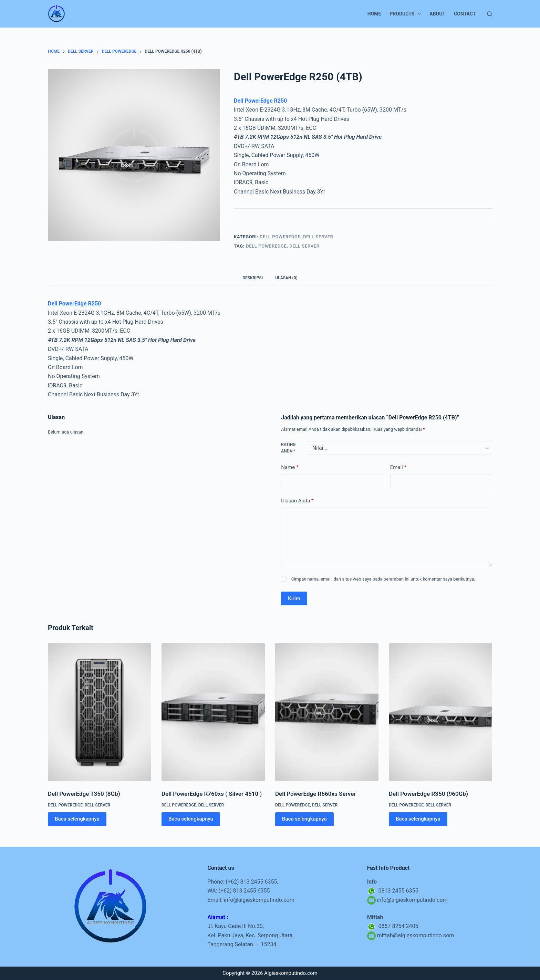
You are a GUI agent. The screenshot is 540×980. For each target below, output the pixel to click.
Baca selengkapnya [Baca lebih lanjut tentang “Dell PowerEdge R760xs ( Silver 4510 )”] (191, 819)
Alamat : (218, 917)
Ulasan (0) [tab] (286, 278)
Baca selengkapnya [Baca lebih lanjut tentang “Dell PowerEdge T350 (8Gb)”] (77, 819)
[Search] (490, 14)
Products (407, 14)
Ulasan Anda (297, 501)
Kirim (294, 598)
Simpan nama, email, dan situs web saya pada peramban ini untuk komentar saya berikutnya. (383, 579)
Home (374, 14)
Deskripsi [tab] (253, 278)
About (437, 14)
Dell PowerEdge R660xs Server (316, 794)
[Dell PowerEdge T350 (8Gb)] (100, 712)
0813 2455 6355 (393, 891)
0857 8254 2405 (393, 926)
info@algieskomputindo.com (259, 900)
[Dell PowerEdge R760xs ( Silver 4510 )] (213, 712)
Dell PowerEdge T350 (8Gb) (84, 794)
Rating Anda (288, 448)
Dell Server (318, 237)
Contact (465, 14)
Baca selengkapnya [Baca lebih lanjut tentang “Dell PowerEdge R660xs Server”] (304, 819)
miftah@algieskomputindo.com (416, 935)
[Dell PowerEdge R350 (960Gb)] (440, 712)
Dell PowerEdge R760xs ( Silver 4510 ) (212, 794)
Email (398, 467)
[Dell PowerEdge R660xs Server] (327, 712)
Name (290, 467)
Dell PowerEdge (280, 237)
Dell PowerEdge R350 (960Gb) (428, 794)
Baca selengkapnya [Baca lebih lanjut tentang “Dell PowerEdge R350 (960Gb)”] (418, 819)
